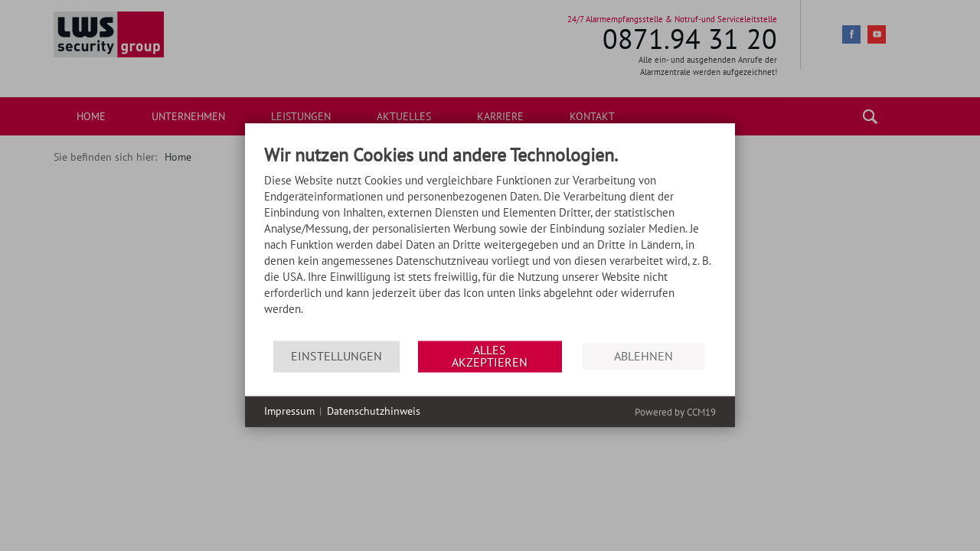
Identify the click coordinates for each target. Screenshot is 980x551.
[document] (490, 243)
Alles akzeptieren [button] (490, 356)
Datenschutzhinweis (374, 411)
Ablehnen (644, 356)
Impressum (289, 411)
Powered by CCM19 (675, 412)
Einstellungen (336, 356)
